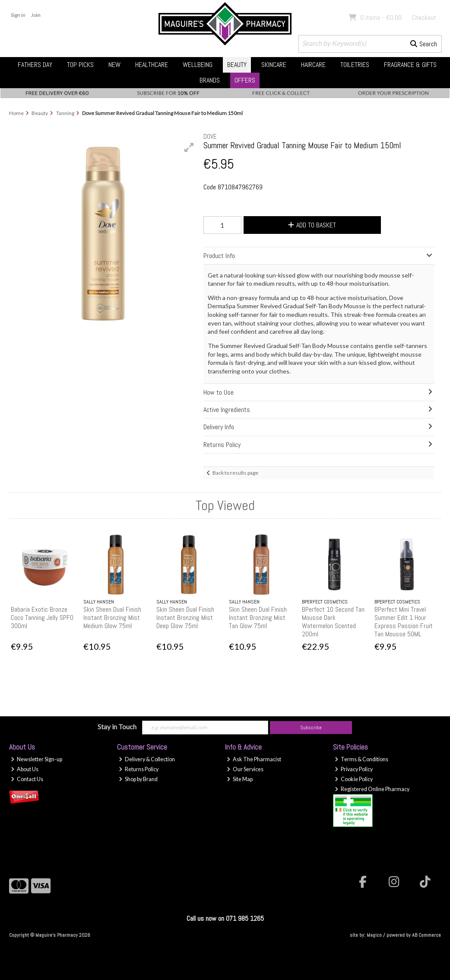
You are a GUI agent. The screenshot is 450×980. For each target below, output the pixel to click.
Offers (245, 80)
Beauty (237, 65)
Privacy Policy (354, 769)
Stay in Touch (117, 726)
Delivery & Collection (147, 759)
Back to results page (235, 473)
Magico (374, 935)
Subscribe (311, 728)
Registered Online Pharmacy (372, 789)
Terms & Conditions (361, 759)
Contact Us (27, 779)
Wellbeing (198, 65)
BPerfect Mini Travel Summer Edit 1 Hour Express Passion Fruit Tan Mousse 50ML (404, 622)
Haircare (313, 65)
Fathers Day (35, 65)
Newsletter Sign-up (36, 759)
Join (36, 15)
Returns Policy (139, 769)
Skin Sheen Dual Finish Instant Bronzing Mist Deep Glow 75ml (185, 618)
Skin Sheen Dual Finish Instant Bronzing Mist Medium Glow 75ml (112, 618)
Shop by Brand (138, 779)
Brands (210, 80)
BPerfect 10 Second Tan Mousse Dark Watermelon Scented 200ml (333, 622)
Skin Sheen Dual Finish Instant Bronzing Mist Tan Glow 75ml (258, 618)
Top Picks (80, 65)
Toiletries (355, 65)
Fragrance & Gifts (410, 65)
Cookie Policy (354, 779)
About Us (25, 769)
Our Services (245, 769)
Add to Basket (312, 225)
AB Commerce (426, 935)
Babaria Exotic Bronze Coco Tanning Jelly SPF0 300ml (42, 618)
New (114, 65)
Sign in (18, 15)
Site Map (240, 779)
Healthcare (152, 65)
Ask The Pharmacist (254, 759)
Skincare (274, 65)
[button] (189, 147)
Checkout (424, 18)
